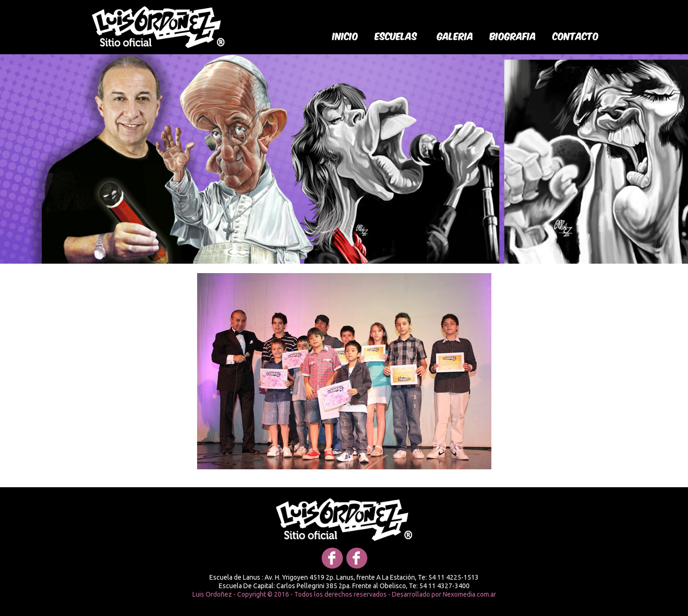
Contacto (576, 35)
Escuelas (396, 35)
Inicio (345, 35)
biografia (513, 35)
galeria (455, 35)
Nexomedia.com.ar (469, 594)
